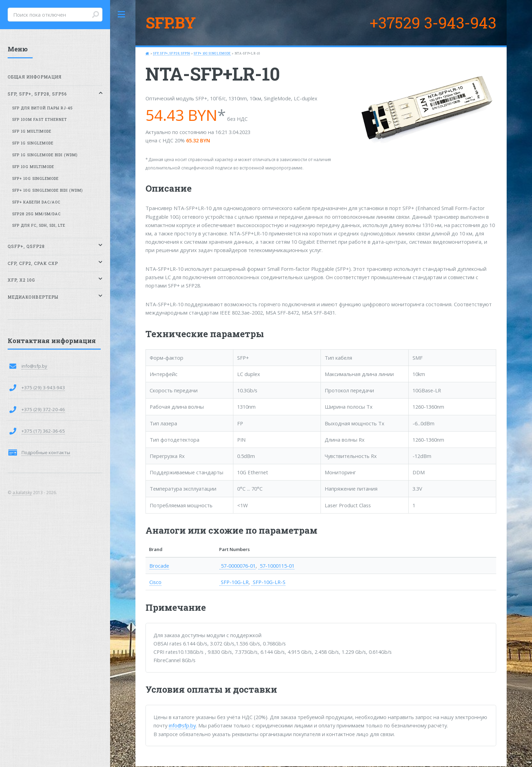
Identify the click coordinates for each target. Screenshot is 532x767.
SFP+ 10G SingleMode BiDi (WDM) (47, 190)
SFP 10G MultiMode (33, 167)
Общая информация (35, 77)
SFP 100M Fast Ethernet (40, 119)
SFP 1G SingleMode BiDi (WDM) (45, 155)
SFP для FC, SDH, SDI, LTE (39, 225)
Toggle (122, 14)
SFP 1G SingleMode (33, 143)
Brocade (159, 566)
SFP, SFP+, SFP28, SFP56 (172, 53)
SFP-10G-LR (234, 582)
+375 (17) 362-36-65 (43, 431)
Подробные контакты (46, 452)
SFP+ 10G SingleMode (212, 53)
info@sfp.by (182, 725)
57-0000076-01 (238, 566)
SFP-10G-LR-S (268, 582)
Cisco (155, 582)
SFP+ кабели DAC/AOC (36, 202)
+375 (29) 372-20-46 (43, 409)
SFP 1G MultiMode (32, 131)
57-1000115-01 (276, 566)
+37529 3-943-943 (433, 23)
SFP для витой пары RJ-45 (42, 108)
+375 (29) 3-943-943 (43, 387)
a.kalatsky (22, 492)
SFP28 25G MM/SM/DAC (36, 214)
